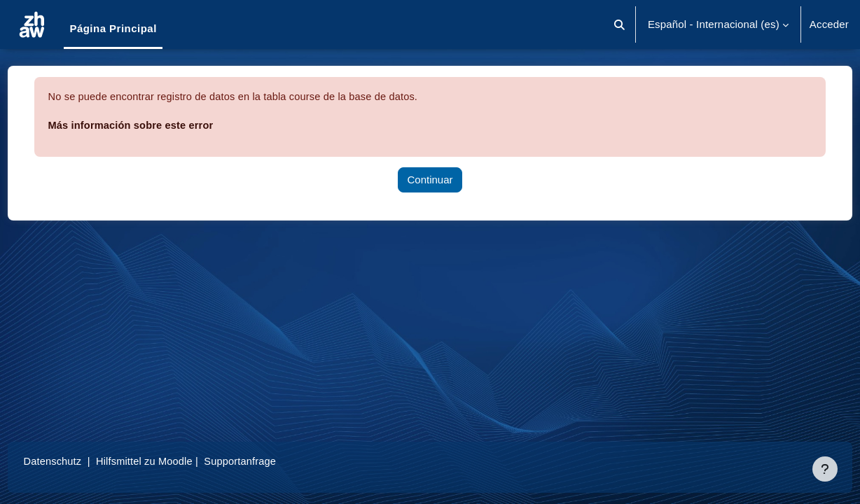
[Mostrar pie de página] (825, 469)
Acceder (829, 24)
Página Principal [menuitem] (113, 28)
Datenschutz (79, 461)
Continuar (430, 180)
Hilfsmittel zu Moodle (174, 461)
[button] (619, 24)
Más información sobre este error (159, 125)
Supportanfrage (272, 461)
